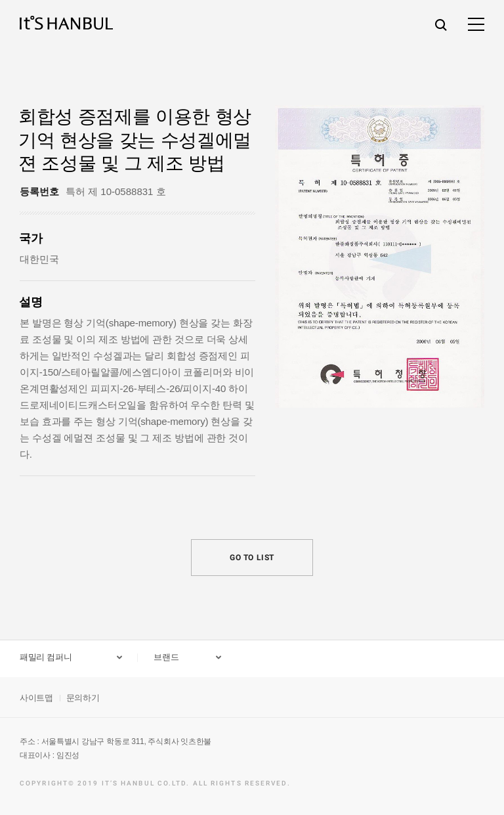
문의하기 (83, 698)
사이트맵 (36, 698)
